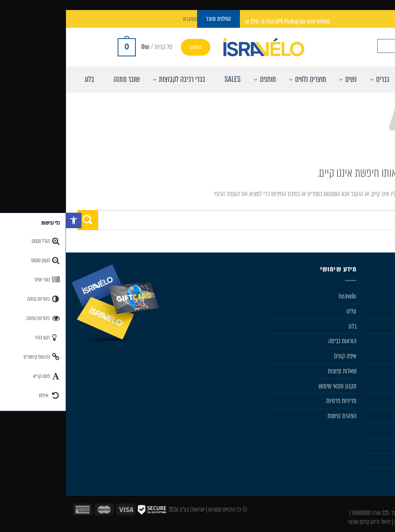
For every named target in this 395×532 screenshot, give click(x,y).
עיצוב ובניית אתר (374, 522)
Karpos (381, 401)
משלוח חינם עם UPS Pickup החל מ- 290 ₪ (222, 21)
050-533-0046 (362, 513)
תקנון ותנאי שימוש (272, 386)
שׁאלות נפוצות (276, 371)
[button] (8, 220)
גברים (384, 311)
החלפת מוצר (376, 446)
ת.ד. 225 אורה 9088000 (308, 513)
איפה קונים (279, 356)
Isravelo (282, 296)
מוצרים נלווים (376, 341)
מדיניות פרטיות (275, 401)
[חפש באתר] (382, 46)
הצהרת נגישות (276, 416)
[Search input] (344, 46)
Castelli (381, 356)
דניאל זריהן (315, 522)
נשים (384, 326)
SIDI (385, 386)
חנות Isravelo (375, 296)
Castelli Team (374, 461)
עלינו (285, 311)
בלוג (286, 326)
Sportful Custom (371, 476)
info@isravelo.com (358, 504)
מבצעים (381, 431)
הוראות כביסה (276, 341)
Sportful (380, 371)
